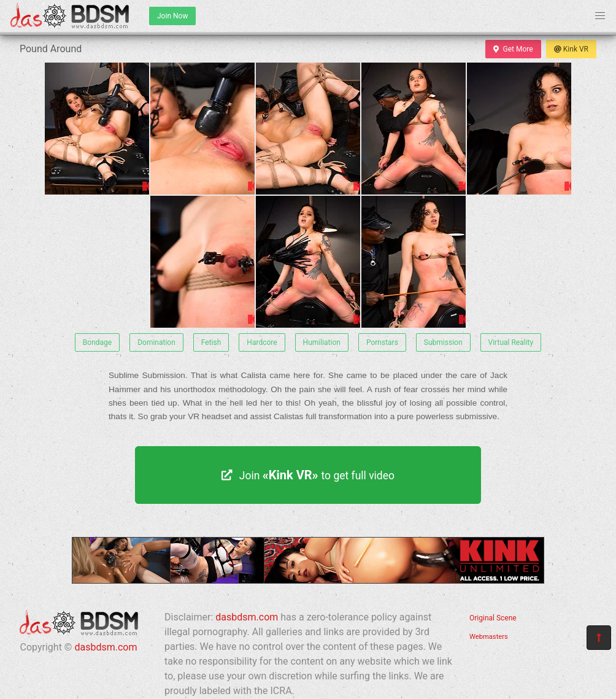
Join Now (172, 16)
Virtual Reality (511, 342)
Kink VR (571, 49)
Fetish (211, 342)
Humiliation (322, 342)
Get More (513, 49)
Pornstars (382, 342)
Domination (156, 342)
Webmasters (489, 637)
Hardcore (262, 342)
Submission (443, 342)
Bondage (97, 342)
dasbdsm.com (106, 647)
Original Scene (493, 618)
